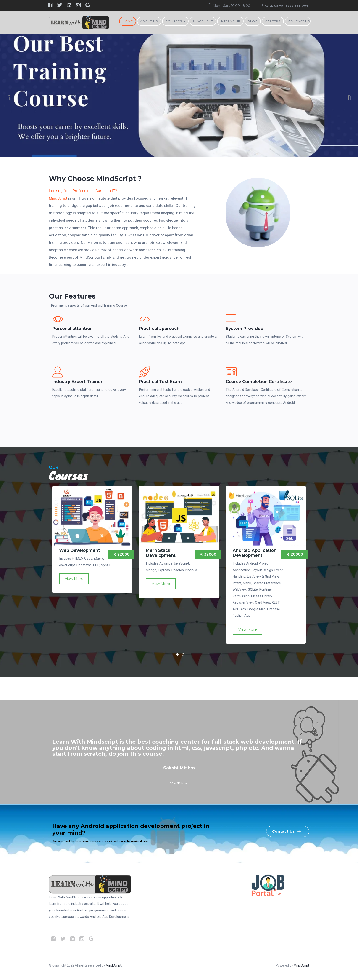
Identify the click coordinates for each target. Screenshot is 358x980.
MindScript (58, 198)
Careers (273, 21)
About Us (149, 21)
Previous (11, 98)
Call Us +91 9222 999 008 (287, 5)
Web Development (80, 550)
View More (74, 579)
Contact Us (299, 21)
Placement (203, 21)
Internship (230, 21)
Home (128, 21)
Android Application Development (255, 553)
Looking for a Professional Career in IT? (83, 191)
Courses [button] (175, 21)
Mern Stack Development (161, 553)
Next (347, 98)
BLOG (253, 21)
